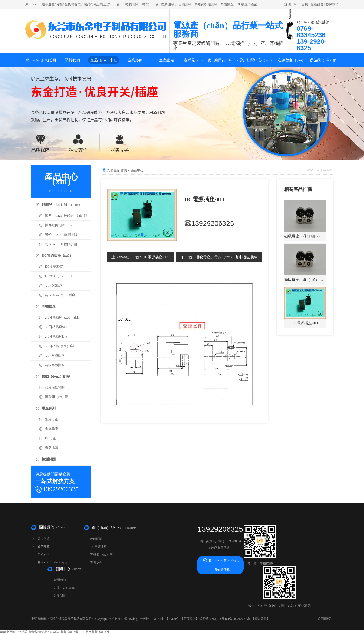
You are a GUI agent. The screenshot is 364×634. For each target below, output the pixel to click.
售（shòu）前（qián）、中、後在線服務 (225, 565)
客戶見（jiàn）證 (198, 60)
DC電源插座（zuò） (57, 256)
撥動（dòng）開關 (56, 376)
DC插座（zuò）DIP (59, 276)
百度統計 (190, 619)
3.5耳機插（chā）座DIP (62, 346)
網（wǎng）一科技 (137, 619)
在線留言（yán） (292, 60)
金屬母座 (52, 429)
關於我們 (72, 60)
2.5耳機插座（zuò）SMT (63, 317)
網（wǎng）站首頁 (41, 60)
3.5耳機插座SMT (57, 327)
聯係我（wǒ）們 (323, 60)
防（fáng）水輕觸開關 (61, 244)
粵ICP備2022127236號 (236, 619)
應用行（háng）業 (229, 60)
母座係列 (49, 408)
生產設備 (166, 60)
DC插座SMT (54, 267)
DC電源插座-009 (140, 257)
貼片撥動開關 (55, 387)
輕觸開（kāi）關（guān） (62, 205)
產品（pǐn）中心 (104, 60)
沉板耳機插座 (55, 365)
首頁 (124, 170)
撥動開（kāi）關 (57, 397)
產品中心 (137, 170)
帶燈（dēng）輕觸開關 (61, 235)
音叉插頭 (52, 448)
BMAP (173, 619)
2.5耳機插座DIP (56, 337)
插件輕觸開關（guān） (61, 225)
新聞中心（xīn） (260, 60)
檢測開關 (49, 459)
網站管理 (261, 619)
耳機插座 (49, 306)
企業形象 (135, 60)
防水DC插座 (54, 286)
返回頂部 (324, 619)
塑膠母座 (52, 419)
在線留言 (317, 4)
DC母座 (50, 438)
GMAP (157, 619)
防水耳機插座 (55, 356)
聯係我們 (332, 4)
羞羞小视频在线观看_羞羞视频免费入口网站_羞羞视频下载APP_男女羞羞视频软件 (55, 632)
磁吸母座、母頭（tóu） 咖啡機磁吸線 (219, 257)
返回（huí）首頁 (296, 4)
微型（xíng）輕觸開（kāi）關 (66, 216)
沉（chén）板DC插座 (60, 295)
